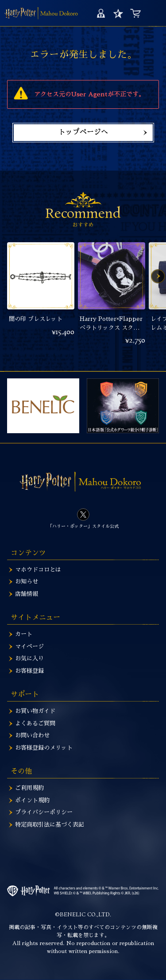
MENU (154, 13)
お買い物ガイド (35, 711)
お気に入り (118, 13)
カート (135, 13)
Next (158, 276)
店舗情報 (27, 594)
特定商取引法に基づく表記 (50, 825)
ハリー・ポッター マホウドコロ (41, 13)
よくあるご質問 (35, 723)
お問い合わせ (32, 735)
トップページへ (83, 132)
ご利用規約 (29, 788)
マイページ (101, 13)
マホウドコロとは (38, 570)
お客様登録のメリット (44, 748)
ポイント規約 (32, 800)
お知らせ (27, 582)
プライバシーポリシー (44, 812)
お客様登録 (29, 671)
